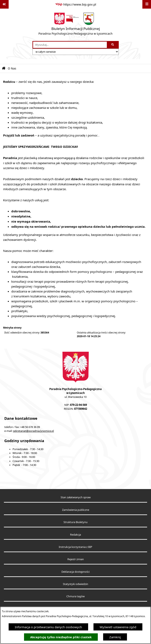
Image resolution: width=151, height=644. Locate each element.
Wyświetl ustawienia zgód (118, 627)
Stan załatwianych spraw (76, 497)
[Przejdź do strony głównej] (75, 25)
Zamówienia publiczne (76, 510)
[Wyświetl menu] (147, 4)
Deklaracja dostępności (75, 572)
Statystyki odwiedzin (75, 584)
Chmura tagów (75, 596)
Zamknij (115, 637)
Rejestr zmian (76, 559)
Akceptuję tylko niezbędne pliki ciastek (61, 637)
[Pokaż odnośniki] (4, 4)
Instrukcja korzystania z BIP (75, 547)
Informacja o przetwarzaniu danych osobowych (48, 627)
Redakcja (75, 535)
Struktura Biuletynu (75, 522)
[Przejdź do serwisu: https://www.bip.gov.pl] (76, 4)
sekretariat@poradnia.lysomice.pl (33, 431)
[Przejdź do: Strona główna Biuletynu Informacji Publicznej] (4, 68)
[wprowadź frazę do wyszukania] (70, 45)
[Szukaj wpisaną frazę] (113, 45)
